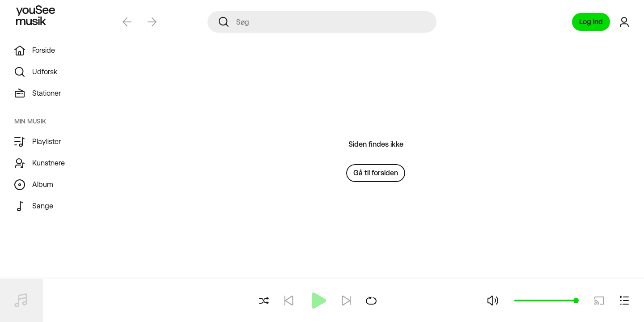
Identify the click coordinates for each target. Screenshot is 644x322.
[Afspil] (318, 301)
